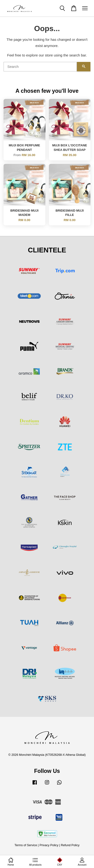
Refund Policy (70, 845)
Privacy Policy (49, 845)
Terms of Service (26, 845)
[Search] (40, 67)
